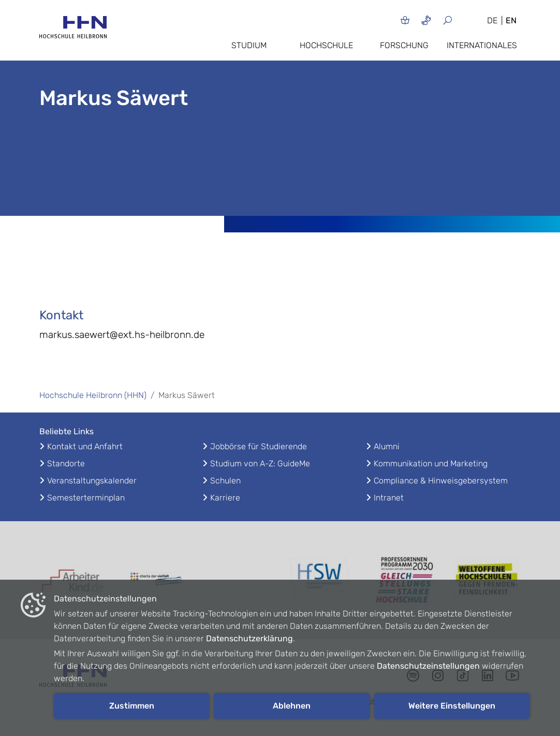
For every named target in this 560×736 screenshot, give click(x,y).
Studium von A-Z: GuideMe (260, 463)
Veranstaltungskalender (92, 481)
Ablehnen (292, 706)
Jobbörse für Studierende (259, 446)
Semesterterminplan (86, 498)
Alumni (387, 446)
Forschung (404, 45)
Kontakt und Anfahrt (85, 446)
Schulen (225, 481)
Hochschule (326, 45)
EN (511, 20)
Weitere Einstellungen (452, 706)
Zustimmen (132, 706)
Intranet (389, 498)
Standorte (66, 463)
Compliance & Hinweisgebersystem (441, 481)
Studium (249, 45)
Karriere (225, 498)
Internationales (482, 45)
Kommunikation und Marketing (431, 463)
